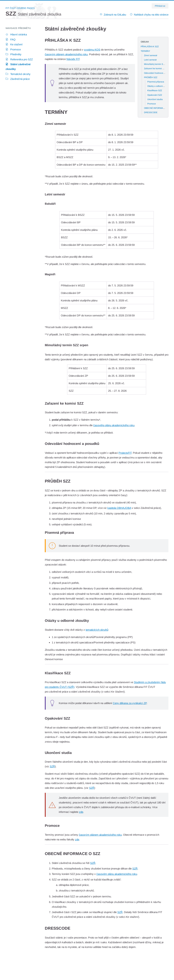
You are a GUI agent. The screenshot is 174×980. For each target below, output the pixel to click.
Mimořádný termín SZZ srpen (158, 64)
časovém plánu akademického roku (117, 874)
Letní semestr (150, 60)
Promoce (152, 104)
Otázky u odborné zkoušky (160, 86)
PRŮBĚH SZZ (151, 77)
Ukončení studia (155, 99)
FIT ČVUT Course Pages (20, 8)
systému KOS (92, 50)
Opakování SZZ (155, 95)
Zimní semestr (151, 55)
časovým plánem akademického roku (66, 54)
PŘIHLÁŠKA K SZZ (150, 47)
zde (81, 812)
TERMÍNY (145, 51)
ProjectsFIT (125, 453)
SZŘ (52, 766)
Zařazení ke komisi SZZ (155, 69)
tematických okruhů (97, 630)
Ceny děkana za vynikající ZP (130, 703)
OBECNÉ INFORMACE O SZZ (158, 108)
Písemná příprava (156, 82)
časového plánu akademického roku (114, 425)
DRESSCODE (151, 112)
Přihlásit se (160, 6)
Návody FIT (73, 59)
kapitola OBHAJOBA (119, 508)
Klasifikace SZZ (155, 90)
